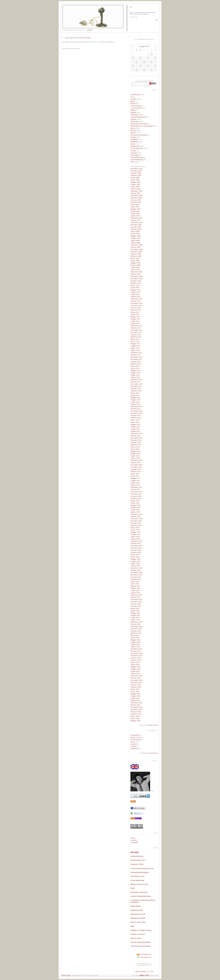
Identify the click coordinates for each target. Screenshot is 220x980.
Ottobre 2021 (135, 597)
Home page (66, 975)
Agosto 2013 (135, 377)
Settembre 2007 (136, 218)
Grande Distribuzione (139, 117)
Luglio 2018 (135, 510)
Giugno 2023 (135, 642)
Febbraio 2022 (136, 606)
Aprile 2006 (135, 180)
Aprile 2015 (135, 422)
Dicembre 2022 (136, 629)
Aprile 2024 (135, 664)
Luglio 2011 (135, 321)
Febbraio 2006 (136, 175)
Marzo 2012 (135, 339)
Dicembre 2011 (136, 332)
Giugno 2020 (135, 561)
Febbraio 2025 (136, 687)
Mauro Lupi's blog (138, 922)
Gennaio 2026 (136, 712)
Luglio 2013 (135, 375)
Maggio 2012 (135, 344)
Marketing (134, 121)
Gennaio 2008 (136, 227)
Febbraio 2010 (136, 283)
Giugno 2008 (135, 238)
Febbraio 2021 (136, 579)
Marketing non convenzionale (142, 126)
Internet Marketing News (141, 896)
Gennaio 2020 (136, 550)
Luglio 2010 (135, 294)
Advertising (135, 94)
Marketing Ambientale (139, 124)
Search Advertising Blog (140, 942)
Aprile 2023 (135, 638)
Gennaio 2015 (136, 415)
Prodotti (134, 137)
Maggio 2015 (135, 424)
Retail (133, 144)
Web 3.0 (134, 162)
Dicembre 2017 (136, 494)
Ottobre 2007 (135, 220)
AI (131, 97)
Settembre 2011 (136, 326)
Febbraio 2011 (136, 310)
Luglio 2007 (135, 213)
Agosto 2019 (135, 539)
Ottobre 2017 (135, 489)
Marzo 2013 (135, 366)
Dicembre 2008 (136, 252)
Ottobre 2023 (135, 651)
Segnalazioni (135, 146)
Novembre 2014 (137, 411)
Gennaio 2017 (136, 469)
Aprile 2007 (135, 207)
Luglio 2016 (135, 456)
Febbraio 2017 (136, 471)
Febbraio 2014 (136, 391)
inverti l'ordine (85, 38)
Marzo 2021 (135, 581)
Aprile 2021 (135, 584)
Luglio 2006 (135, 186)
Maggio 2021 (135, 586)
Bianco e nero (136, 737)
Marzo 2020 (135, 555)
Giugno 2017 (135, 480)
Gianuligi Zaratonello (139, 892)
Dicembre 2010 (136, 305)
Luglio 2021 (135, 590)
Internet (133, 119)
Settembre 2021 (136, 595)
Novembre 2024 (137, 680)
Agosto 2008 (135, 243)
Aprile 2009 (135, 261)
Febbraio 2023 (136, 633)
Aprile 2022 (135, 611)
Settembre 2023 (136, 649)
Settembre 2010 (136, 299)
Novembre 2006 (137, 195)
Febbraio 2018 (136, 498)
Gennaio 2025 (136, 685)
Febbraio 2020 (136, 552)
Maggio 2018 (135, 505)
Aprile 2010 (135, 287)
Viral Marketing (136, 160)
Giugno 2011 (135, 319)
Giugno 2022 (135, 615)
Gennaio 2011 (136, 308)
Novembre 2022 (137, 626)
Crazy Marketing (137, 880)
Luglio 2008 (135, 240)
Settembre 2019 (136, 541)
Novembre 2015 (137, 438)
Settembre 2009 (136, 272)
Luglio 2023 (135, 644)
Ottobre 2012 (135, 355)
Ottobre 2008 (135, 247)
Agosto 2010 (135, 296)
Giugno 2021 (135, 588)
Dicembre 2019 (136, 548)
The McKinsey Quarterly (141, 946)
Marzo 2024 (135, 662)
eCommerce (135, 115)
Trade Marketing (137, 157)
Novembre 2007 (137, 222)
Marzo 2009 (135, 258)
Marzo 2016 (135, 447)
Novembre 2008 (137, 249)
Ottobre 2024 (135, 678)
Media (133, 128)
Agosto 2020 (135, 566)
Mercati (133, 130)
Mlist (132, 926)
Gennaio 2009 (136, 254)
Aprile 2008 (135, 234)
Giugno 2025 (135, 696)
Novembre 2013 (137, 384)
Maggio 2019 (135, 532)
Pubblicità (134, 139)
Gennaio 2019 (136, 523)
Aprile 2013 (135, 368)
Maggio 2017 (135, 478)
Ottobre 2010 (135, 301)
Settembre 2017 (136, 487)
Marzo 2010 (135, 285)
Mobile (133, 133)
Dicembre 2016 (136, 467)
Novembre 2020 (137, 572)
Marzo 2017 (135, 474)
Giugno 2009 (135, 265)
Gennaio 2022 (136, 604)
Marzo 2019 (135, 528)
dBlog (133, 110)
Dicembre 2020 (136, 575)
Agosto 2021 (135, 593)
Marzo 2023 (135, 635)
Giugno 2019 (135, 534)
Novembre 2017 (137, 492)
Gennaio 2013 (136, 362)
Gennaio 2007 (136, 200)
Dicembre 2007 (136, 225)
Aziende (134, 99)
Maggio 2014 (135, 397)
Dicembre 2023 (136, 656)
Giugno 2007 (135, 211)
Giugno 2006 (135, 184)
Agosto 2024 (135, 673)
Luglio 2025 (135, 698)
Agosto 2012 (135, 350)
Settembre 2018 (136, 514)
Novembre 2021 (137, 599)
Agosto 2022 (135, 620)
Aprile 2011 (135, 314)
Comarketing (135, 106)
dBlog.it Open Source (139, 884)
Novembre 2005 (137, 169)
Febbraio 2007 (136, 202)
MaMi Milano (136, 906)
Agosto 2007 (135, 216)
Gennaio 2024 (136, 658)
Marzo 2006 (135, 177)
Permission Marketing (139, 135)
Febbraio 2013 (136, 364)
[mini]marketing (137, 856)
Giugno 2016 (135, 454)
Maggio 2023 (135, 640)
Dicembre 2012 (136, 359)
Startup (133, 151)
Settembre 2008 (136, 245)
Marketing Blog (137, 910)
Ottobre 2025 (135, 705)
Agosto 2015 (135, 431)
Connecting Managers (140, 872)
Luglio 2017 (135, 483)
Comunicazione (136, 108)
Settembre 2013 (136, 379)
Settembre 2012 (136, 353)
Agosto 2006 (135, 189)
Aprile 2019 (135, 530)
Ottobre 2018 (135, 516)
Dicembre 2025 (136, 709)
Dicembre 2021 (136, 602)
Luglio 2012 (135, 348)
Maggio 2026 (135, 721)
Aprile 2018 (135, 503)
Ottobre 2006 (135, 193)
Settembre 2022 (136, 622)
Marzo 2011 (135, 312)
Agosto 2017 (135, 485)
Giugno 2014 (135, 400)
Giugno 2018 (135, 507)
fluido (133, 888)
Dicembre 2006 (136, 198)
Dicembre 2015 (136, 440)
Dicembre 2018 (136, 521)
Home (133, 742)
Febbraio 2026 (136, 714)
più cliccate (153, 753)
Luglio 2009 (135, 267)
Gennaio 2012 (136, 335)
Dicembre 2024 (136, 682)
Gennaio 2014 (136, 388)
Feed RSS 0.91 (144, 954)
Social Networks (137, 148)
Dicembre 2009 (136, 278)
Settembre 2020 (136, 568)
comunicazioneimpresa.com (142, 868)
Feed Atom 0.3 (144, 957)
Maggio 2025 (135, 694)
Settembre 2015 (136, 433)
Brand (133, 103)
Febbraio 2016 (136, 445)
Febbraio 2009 (136, 256)
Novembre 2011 (137, 330)
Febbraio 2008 (136, 229)
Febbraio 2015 (136, 418)
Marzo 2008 (135, 231)
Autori (133, 838)
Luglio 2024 (135, 671)
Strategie (134, 153)
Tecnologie (135, 155)
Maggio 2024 (135, 667)
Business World (137, 864)
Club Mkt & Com (137, 876)
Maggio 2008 (135, 236)
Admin (90, 30)
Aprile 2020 (135, 557)
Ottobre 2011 (135, 328)
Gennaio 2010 (136, 281)
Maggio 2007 (135, 209)
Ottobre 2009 (135, 274)
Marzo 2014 (135, 393)
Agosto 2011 (135, 323)
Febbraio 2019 (136, 525)
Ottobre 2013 (135, 382)
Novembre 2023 (137, 653)
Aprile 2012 (135, 341)
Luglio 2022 (135, 617)
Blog (132, 101)
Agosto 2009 (135, 270)
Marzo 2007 (135, 204)
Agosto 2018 (135, 512)
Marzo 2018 (135, 501)
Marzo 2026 (135, 716)
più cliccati (154, 725)
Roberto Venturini (138, 934)
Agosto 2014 (135, 404)
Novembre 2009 (137, 276)
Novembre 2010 (137, 303)
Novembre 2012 (137, 357)
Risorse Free (136, 938)
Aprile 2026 (135, 718)
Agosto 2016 (135, 458)
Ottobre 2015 (135, 436)
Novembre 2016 (137, 465)
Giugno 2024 (135, 669)
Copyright (134, 842)
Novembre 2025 (137, 707)
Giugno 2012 (135, 346)
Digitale (134, 112)
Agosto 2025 (135, 700)
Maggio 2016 (135, 451)
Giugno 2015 (135, 427)
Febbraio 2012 (136, 337)
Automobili (135, 735)
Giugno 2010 (135, 292)
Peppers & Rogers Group (141, 930)
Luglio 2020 (135, 563)
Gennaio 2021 (136, 577)
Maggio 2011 (135, 317)
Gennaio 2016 (136, 442)
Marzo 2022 (135, 608)
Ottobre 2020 (135, 570)
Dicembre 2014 (136, 413)
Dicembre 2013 (136, 386)
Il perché (134, 840)
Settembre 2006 (136, 191)
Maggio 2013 (135, 370)
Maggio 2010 (135, 290)
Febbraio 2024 (136, 660)
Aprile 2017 (135, 476)
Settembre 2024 (136, 676)
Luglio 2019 (135, 537)
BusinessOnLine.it (138, 860)
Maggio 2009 (135, 263)
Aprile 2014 (135, 395)
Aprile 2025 (135, 691)
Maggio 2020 (135, 559)
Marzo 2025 (135, 689)
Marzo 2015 (135, 420)
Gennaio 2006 (136, 173)
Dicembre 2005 (136, 171)
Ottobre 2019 (135, 543)
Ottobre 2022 (135, 624)
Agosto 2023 (135, 647)
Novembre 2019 (137, 546)
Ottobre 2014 (135, 409)
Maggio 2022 (135, 613)
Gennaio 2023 (136, 631)
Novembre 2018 (137, 519)
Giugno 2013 (135, 373)
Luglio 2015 (135, 429)
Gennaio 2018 (136, 496)
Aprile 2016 (135, 449)
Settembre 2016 (136, 460)
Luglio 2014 (135, 402)
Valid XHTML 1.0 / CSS (144, 972)
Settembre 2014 (136, 406)
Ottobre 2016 (135, 463)
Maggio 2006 (135, 182)
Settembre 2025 (136, 703)
